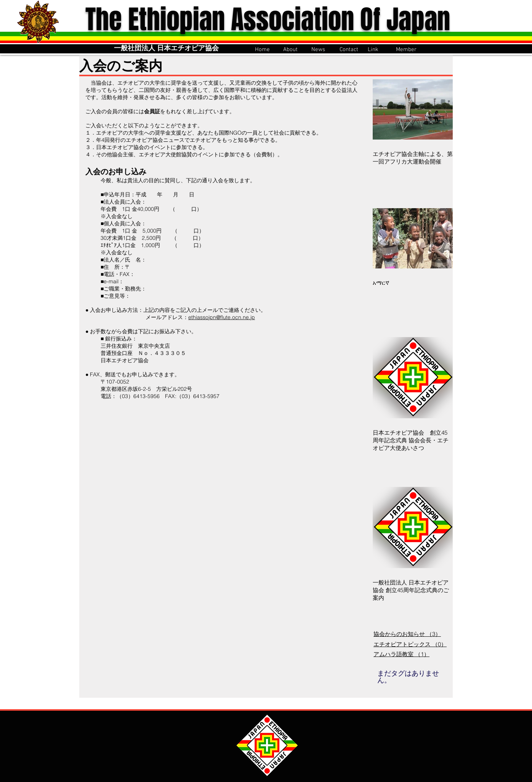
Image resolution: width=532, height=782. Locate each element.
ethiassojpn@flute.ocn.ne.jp (222, 317)
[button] (293, 49)
